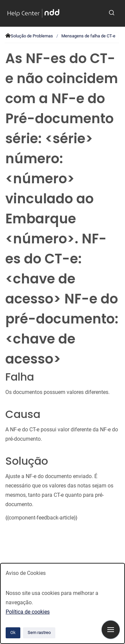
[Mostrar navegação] (111, 630)
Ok (13, 632)
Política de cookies (28, 612)
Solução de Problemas (32, 36)
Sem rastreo (39, 632)
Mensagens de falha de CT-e (88, 36)
